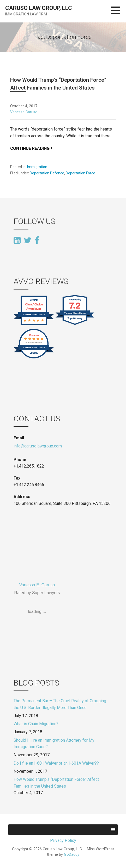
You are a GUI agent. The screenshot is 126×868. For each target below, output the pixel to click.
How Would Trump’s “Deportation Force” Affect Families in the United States (56, 783)
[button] (119, 13)
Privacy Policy (63, 840)
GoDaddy (72, 855)
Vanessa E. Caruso (37, 585)
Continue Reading (30, 148)
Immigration (37, 167)
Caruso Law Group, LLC (39, 8)
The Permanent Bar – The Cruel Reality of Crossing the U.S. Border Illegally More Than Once (60, 704)
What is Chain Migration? (36, 724)
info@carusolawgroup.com (38, 446)
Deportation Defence (47, 173)
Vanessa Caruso (24, 112)
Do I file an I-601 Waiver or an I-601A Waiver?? (56, 763)
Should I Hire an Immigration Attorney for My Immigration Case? (54, 744)
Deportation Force (80, 173)
